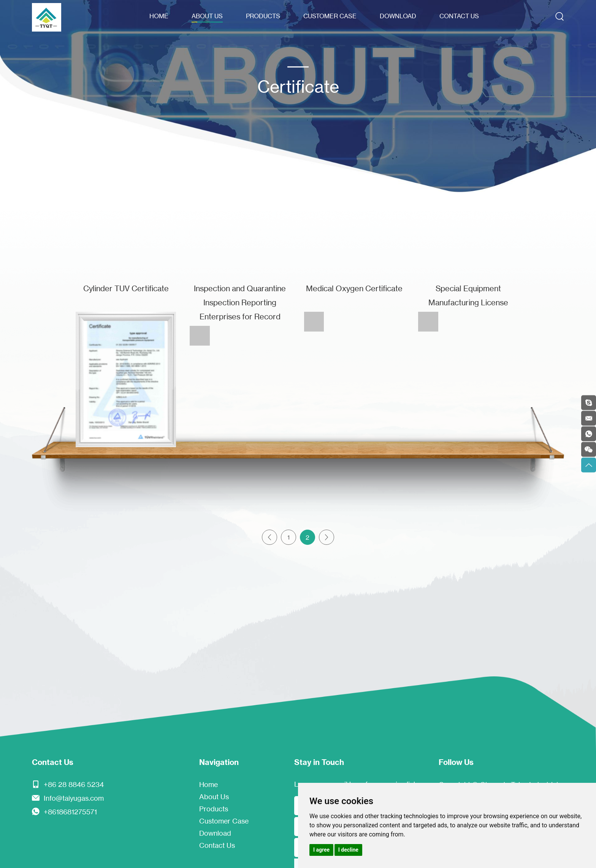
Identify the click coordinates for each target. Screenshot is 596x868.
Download (398, 16)
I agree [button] (321, 850)
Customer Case (330, 16)
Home (159, 16)
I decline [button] (348, 850)
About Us (207, 16)
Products (263, 16)
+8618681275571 (70, 812)
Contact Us (459, 16)
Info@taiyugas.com (74, 798)
